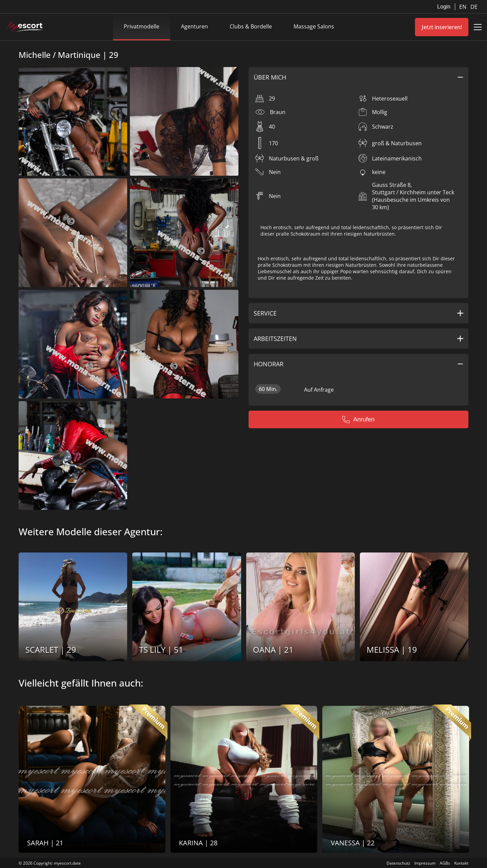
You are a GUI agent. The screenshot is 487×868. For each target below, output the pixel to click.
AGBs (445, 863)
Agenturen (194, 26)
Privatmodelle (142, 26)
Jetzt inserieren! (442, 27)
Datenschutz (398, 863)
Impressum (425, 863)
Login (444, 7)
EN (463, 7)
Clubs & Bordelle (251, 26)
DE (474, 7)
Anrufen (358, 419)
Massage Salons (314, 26)
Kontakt (461, 863)
